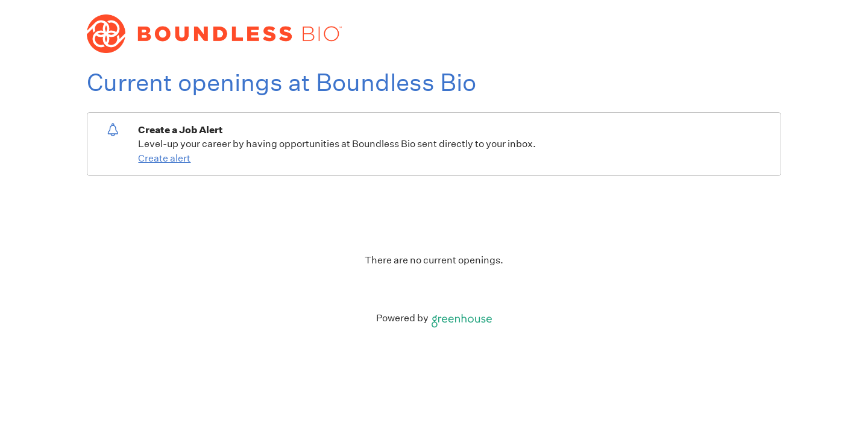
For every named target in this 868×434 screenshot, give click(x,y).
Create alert (164, 158)
